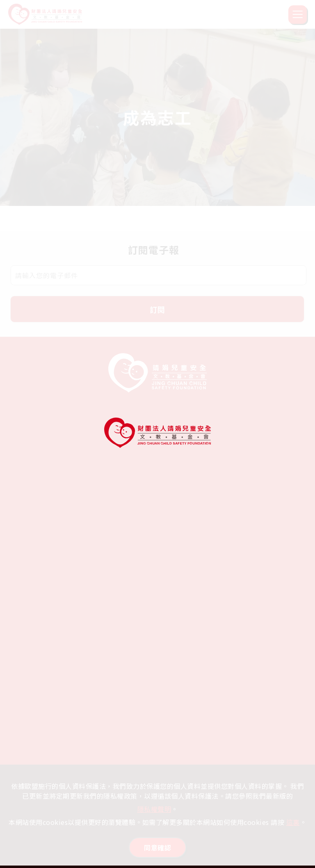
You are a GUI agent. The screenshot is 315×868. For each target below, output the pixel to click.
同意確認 (157, 847)
